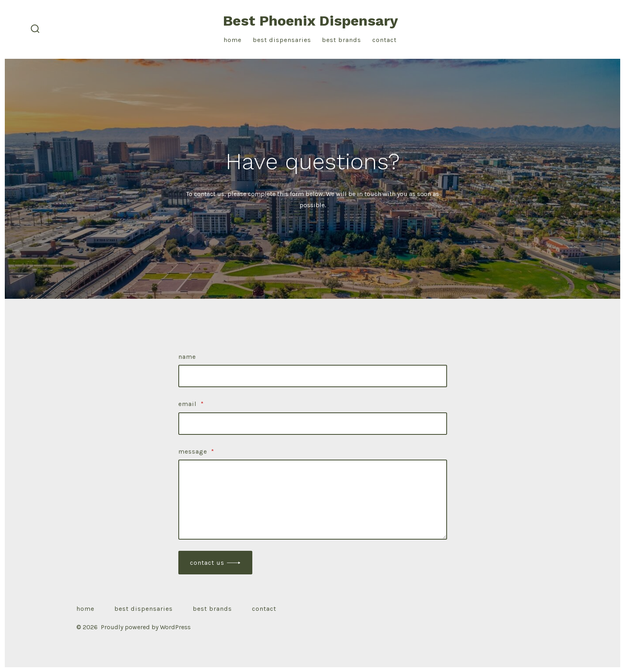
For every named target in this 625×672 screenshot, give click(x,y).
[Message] (313, 500)
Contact (384, 40)
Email (191, 404)
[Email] (313, 424)
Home (233, 40)
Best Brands (341, 40)
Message (196, 451)
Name (187, 357)
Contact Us (207, 563)
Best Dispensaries (282, 40)
